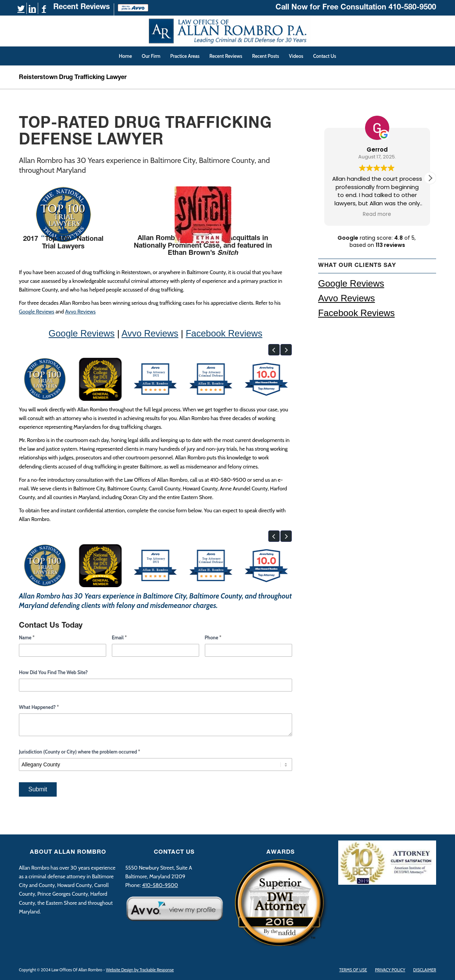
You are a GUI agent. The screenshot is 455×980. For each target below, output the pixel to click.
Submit (38, 789)
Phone (213, 637)
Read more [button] (377, 214)
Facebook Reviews (224, 333)
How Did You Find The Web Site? (53, 672)
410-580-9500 (412, 8)
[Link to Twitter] (21, 9)
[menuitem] (82, 9)
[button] (274, 350)
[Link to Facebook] (44, 9)
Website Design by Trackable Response (140, 970)
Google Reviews (37, 312)
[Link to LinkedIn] (32, 9)
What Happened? (39, 707)
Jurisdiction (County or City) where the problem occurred (80, 752)
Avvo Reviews (80, 312)
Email (119, 637)
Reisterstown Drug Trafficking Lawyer (73, 78)
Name (27, 637)
